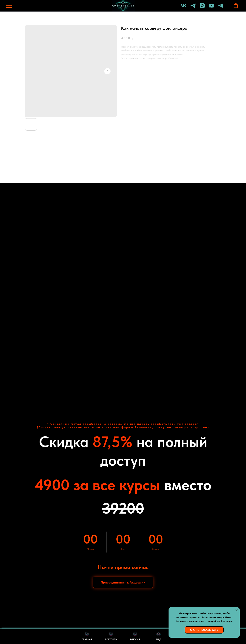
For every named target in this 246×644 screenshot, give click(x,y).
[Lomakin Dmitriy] (193, 8)
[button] (236, 6)
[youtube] (211, 8)
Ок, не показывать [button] (204, 630)
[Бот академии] (221, 8)
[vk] (184, 8)
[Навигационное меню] (9, 6)
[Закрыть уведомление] (237, 610)
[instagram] (202, 8)
